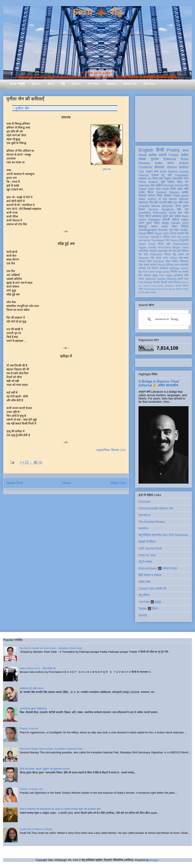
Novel (172, 213)
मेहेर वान (183, 209)
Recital (148, 282)
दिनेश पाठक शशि (179, 189)
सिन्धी (161, 244)
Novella (163, 230)
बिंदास (151, 192)
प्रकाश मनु (158, 175)
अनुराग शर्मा (152, 172)
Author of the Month (162, 199)
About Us (130, 83)
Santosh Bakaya (168, 192)
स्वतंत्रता (164, 268)
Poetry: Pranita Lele (31, 789)
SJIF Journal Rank (150, 548)
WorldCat (144, 515)
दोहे (152, 258)
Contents (145, 167)
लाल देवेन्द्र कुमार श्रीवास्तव (33, 709)
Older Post (118, 483)
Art (150, 178)
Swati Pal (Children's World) (36, 829)
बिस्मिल (185, 227)
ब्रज (187, 279)
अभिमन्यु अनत (172, 265)
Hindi (142, 155)
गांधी (167, 240)
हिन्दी (160, 150)
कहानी (162, 155)
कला (174, 237)
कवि (170, 175)
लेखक (142, 159)
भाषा (186, 213)
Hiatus (76, 83)
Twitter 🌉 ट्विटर (148, 608)
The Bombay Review (152, 522)
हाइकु (155, 275)
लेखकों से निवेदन (147, 542)
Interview (144, 185)
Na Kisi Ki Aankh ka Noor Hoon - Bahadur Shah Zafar (51, 648)
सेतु (63, 83)
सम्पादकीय (178, 178)
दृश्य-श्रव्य (184, 258)
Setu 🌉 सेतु (97, 12)
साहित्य (175, 220)
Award (142, 244)
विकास (177, 282)
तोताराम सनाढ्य (182, 289)
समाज (141, 279)
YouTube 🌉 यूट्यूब (150, 602)
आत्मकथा (157, 216)
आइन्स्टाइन (162, 251)
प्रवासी (166, 220)
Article (184, 163)
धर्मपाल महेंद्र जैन (178, 182)
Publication (156, 254)
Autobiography (148, 230)
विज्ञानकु (143, 227)
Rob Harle (162, 189)
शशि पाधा (172, 202)
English (146, 150)
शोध (187, 185)
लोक (141, 265)
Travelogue (158, 240)
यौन (140, 275)
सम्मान (154, 227)
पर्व (187, 254)
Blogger (154, 860)
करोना (165, 227)
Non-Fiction (164, 248)
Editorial (170, 159)
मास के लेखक (144, 293)
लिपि (186, 275)
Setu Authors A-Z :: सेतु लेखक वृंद (38, 668)
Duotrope (144, 502)
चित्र (141, 216)
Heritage (175, 268)
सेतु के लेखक (145, 562)
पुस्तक (155, 159)
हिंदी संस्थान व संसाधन (150, 575)
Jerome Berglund (161, 209)
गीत (151, 202)
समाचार (168, 196)
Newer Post (15, 483)
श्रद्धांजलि (184, 240)
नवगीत (185, 272)
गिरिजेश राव (176, 272)
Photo (152, 244)
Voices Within (178, 167)
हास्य (165, 258)
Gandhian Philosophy (153, 213)
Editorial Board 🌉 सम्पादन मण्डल (158, 568)
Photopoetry (150, 289)
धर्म (149, 268)
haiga (169, 275)
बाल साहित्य (157, 185)
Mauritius (144, 258)
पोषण (174, 227)
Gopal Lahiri (146, 189)
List (141, 171)
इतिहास (166, 237)
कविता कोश (144, 582)
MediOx (143, 528)
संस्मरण (152, 196)
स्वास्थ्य (153, 265)
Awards (111, 83)
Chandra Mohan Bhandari (156, 206)
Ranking (172, 279)
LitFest (173, 258)
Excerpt (168, 185)
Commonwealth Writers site (156, 508)
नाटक (159, 258)
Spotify (143, 615)
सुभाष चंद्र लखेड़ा (172, 216)
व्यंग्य (186, 178)
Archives (149, 83)
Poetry (173, 150)
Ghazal (179, 185)
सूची (163, 182)
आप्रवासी (184, 265)
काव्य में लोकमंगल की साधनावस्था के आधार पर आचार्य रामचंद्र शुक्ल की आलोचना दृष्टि (60, 809)
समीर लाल (183, 202)
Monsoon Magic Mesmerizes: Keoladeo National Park (51, 749)
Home (67, 483)
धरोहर (142, 192)
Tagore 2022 (162, 233)
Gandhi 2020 (180, 223)
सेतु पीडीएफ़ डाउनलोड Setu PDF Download (163, 535)
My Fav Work (146, 272)
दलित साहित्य (172, 261)
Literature (159, 261)
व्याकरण (147, 275)
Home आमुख (17, 83)
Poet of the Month (166, 289)
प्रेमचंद (173, 233)
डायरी (180, 279)
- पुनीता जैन (21, 108)
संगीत (141, 289)
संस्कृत (165, 223)
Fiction (174, 155)
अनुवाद (168, 178)
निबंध (160, 196)
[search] (167, 319)
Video (185, 248)
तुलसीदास (178, 275)
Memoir (184, 199)
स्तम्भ (171, 163)
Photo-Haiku (157, 286)
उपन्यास (142, 268)
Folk (141, 282)
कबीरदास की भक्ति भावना (32, 688)
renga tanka (162, 272)
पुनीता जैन (107, 169)
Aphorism (151, 279)
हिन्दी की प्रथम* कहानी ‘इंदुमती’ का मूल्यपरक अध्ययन (45, 769)
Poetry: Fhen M (29, 729)
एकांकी (178, 286)
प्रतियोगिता (144, 251)
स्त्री (168, 244)
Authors (93, 83)
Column (174, 240)
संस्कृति (153, 251)
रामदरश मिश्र (145, 261)
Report (177, 248)
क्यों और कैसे (175, 251)
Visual (161, 265)
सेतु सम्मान (178, 254)
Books (36, 83)
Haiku (185, 220)
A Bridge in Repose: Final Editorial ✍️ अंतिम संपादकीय (159, 383)
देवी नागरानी (160, 202)
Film (162, 275)
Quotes (162, 279)
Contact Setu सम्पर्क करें (152, 589)
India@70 (156, 237)
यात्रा (176, 230)
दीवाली (164, 282)
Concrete (144, 237)
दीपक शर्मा (158, 178)
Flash (177, 196)
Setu (51, 83)
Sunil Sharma (169, 172)
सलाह (146, 265)
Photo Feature (148, 182)
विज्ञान (150, 233)
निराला (167, 254)
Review (144, 163)
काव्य (185, 150)
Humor (185, 268)
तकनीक (156, 282)
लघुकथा (143, 178)
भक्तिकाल (184, 261)
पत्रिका (185, 286)
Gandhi (152, 248)
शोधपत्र (159, 167)
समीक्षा (185, 155)
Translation (181, 175)
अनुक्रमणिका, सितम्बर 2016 (111, 450)
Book (185, 159)
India (158, 163)
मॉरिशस (185, 251)
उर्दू (171, 230)
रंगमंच (170, 282)
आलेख (152, 155)
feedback (170, 286)
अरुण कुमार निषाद (149, 223)
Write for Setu (147, 555)
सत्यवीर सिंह (183, 233)
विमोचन (155, 268)
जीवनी (148, 216)
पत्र (180, 213)
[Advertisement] (164, 118)
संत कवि (143, 254)
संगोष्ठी (153, 293)
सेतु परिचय (144, 595)
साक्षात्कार (144, 202)
